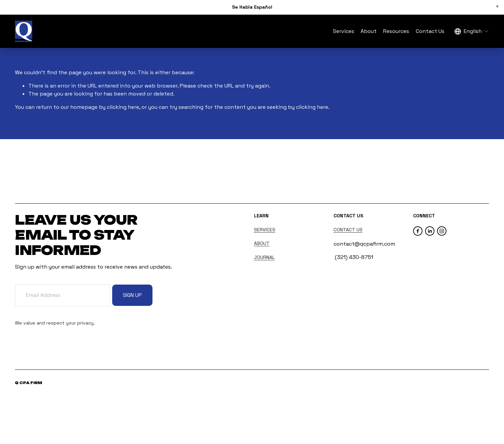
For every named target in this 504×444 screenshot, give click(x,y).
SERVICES (265, 230)
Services (344, 31)
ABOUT (262, 243)
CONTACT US (348, 230)
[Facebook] (418, 231)
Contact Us (430, 31)
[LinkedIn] (430, 231)
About (369, 31)
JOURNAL (264, 257)
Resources (396, 31)
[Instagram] (442, 231)
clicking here (123, 107)
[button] (497, 6)
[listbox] (472, 31)
